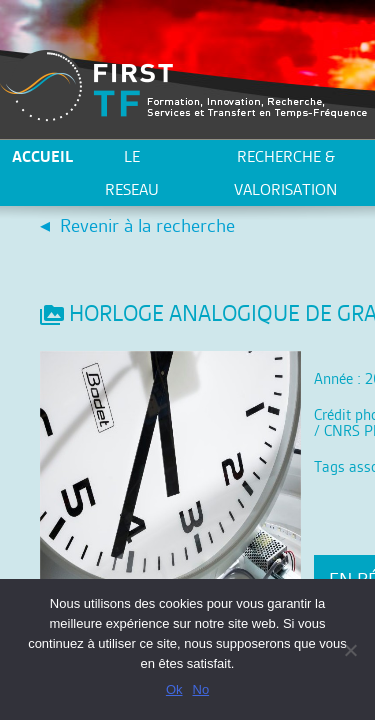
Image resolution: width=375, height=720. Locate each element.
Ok (174, 689)
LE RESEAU (132, 173)
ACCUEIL (42, 156)
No (201, 689)
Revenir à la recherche (147, 225)
